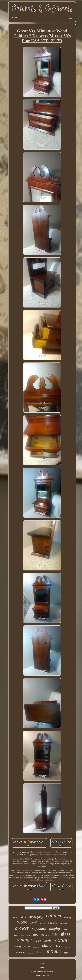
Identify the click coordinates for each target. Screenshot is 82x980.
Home (42, 963)
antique (53, 951)
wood (22, 922)
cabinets (20, 953)
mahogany (36, 917)
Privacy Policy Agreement (42, 971)
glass (65, 934)
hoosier (52, 923)
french (38, 941)
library (58, 946)
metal (15, 917)
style (22, 935)
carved (31, 953)
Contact (42, 967)
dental (66, 930)
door (66, 953)
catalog (68, 917)
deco (24, 917)
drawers (64, 923)
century (18, 946)
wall (29, 936)
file (55, 934)
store (16, 935)
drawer (22, 928)
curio (48, 941)
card (33, 923)
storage (68, 947)
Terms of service (42, 975)
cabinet (54, 916)
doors (39, 952)
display (55, 929)
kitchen (61, 940)
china (47, 945)
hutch (42, 923)
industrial (36, 947)
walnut (27, 946)
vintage (24, 940)
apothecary (41, 934)
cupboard (39, 929)
